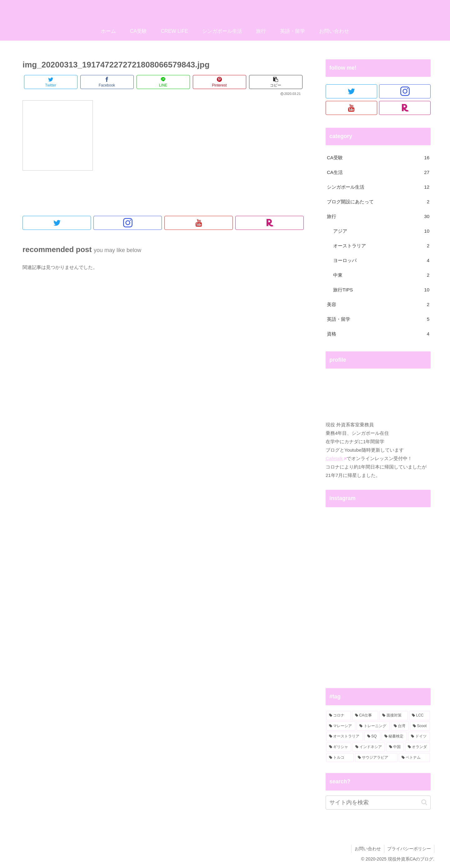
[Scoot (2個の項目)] (420, 726)
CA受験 (378, 158)
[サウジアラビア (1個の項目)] (376, 758)
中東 (381, 275)
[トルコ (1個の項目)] (340, 758)
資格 (378, 334)
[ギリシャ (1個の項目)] (339, 747)
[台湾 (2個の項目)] (400, 726)
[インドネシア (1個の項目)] (369, 747)
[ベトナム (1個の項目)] (414, 758)
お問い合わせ (367, 849)
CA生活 (378, 172)
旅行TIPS (381, 290)
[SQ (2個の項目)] (372, 737)
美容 (378, 304)
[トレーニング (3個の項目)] (373, 726)
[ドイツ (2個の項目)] (419, 737)
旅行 (378, 216)
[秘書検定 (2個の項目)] (394, 737)
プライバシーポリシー (409, 849)
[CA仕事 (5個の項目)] (365, 716)
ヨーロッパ (381, 260)
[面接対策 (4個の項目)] (394, 716)
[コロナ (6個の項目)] (339, 716)
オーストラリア (381, 246)
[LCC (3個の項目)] (420, 716)
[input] (378, 803)
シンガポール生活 (378, 187)
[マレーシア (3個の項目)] (341, 726)
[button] (424, 802)
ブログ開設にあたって (378, 202)
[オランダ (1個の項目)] (417, 747)
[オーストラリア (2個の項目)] (345, 737)
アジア (381, 231)
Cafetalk (336, 458)
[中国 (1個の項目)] (395, 747)
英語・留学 (378, 319)
